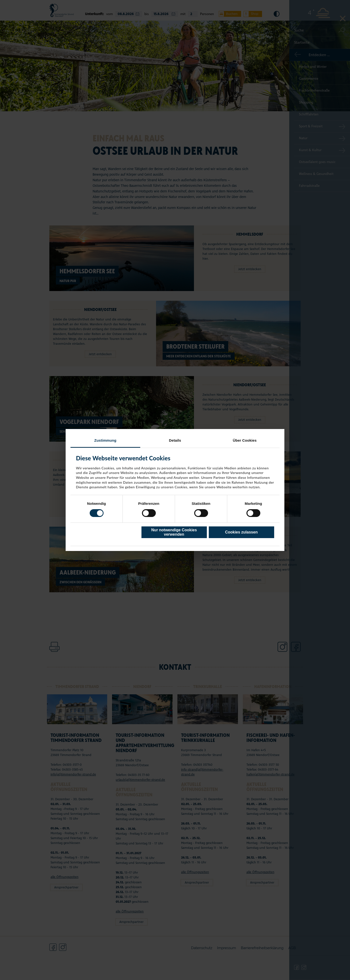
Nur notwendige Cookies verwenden (174, 532)
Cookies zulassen (241, 532)
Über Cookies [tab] (245, 440)
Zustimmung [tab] (105, 440)
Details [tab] (175, 440)
